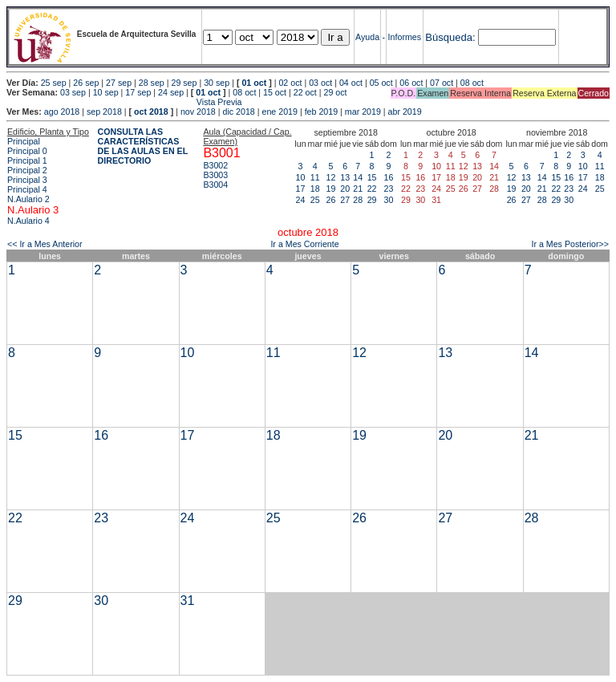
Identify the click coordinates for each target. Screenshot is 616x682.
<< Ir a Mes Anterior (45, 244)
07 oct (442, 83)
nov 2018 (198, 112)
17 (301, 189)
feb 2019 (321, 112)
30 (389, 200)
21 (358, 189)
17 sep (138, 92)
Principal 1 (27, 160)
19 (331, 189)
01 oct (254, 83)
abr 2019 (405, 112)
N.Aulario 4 (28, 221)
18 (315, 189)
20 (345, 189)
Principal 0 (27, 151)
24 (301, 200)
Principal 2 (27, 170)
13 (345, 177)
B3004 (215, 185)
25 (315, 200)
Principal (24, 141)
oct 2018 (151, 112)
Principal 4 (27, 189)
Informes (405, 37)
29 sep (184, 83)
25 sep (54, 83)
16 (389, 177)
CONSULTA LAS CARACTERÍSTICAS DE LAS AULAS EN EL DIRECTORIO (143, 146)
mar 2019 (363, 112)
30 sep (217, 83)
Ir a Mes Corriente (304, 244)
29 (372, 200)
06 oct (411, 83)
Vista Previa (124, 102)
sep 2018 (104, 112)
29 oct (336, 92)
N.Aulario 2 (28, 199)
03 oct (320, 83)
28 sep (152, 83)
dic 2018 (238, 112)
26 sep (86, 83)
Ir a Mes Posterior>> (570, 244)
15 (372, 177)
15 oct (275, 92)
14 (358, 177)
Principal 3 (27, 180)
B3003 (215, 175)
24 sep (171, 92)
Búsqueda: (450, 37)
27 (345, 200)
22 (372, 189)
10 (301, 177)
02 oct (290, 83)
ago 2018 (62, 112)
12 (331, 177)
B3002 (215, 165)
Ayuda (367, 37)
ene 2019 (279, 112)
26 (331, 200)
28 (358, 200)
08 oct (472, 83)
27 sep (119, 83)
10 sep (106, 92)
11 (315, 177)
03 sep (73, 92)
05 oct (381, 83)
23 (389, 189)
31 (188, 601)
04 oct (351, 83)
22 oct (305, 92)
